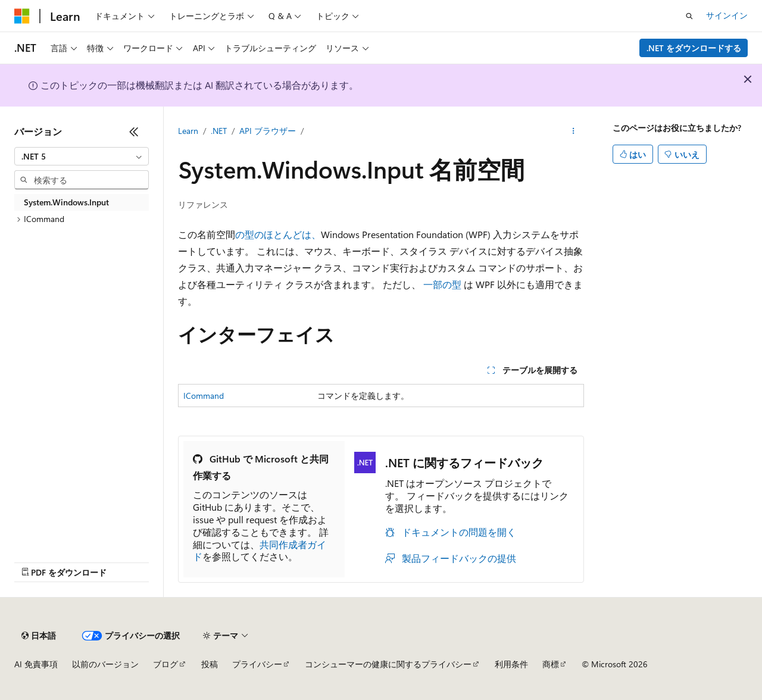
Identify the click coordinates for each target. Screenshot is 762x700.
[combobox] (82, 157)
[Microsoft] (22, 16)
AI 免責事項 (36, 664)
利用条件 (511, 664)
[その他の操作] (574, 132)
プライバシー (257, 664)
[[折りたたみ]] (134, 132)
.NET (219, 131)
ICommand (204, 396)
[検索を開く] (689, 16)
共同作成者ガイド (260, 551)
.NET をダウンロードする (694, 48)
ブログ (165, 664)
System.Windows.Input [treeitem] (66, 202)
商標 (551, 664)
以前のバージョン (105, 664)
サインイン (727, 15)
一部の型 (442, 284)
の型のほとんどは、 (278, 234)
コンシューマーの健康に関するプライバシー (388, 664)
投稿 (210, 664)
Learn (188, 131)
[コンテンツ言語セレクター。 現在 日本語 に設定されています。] (39, 636)
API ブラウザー (268, 131)
